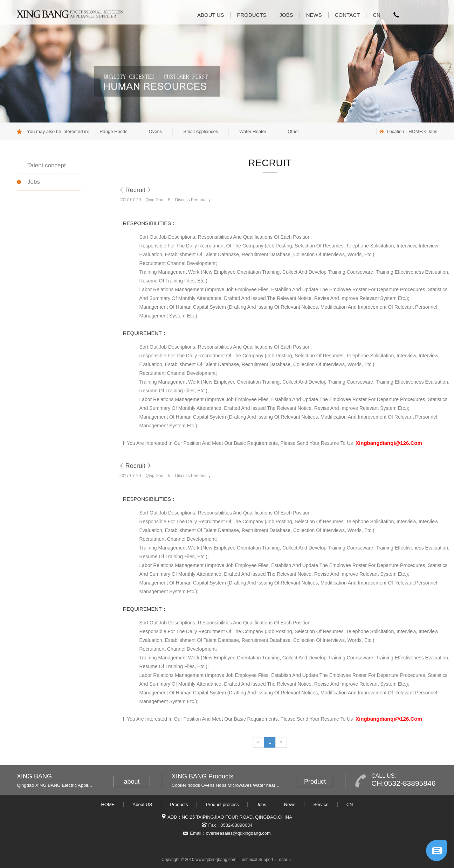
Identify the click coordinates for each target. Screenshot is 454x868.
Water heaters (267, 785)
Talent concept (47, 165)
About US (211, 15)
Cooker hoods (186, 785)
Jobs (286, 15)
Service (321, 804)
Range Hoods (113, 131)
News (314, 15)
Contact (347, 15)
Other (293, 131)
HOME (415, 131)
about (132, 782)
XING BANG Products (202, 776)
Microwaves (240, 785)
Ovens (156, 131)
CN (377, 15)
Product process (222, 804)
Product (315, 782)
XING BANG (34, 776)
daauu (285, 860)
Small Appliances (201, 131)
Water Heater (253, 131)
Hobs (221, 785)
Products (252, 15)
